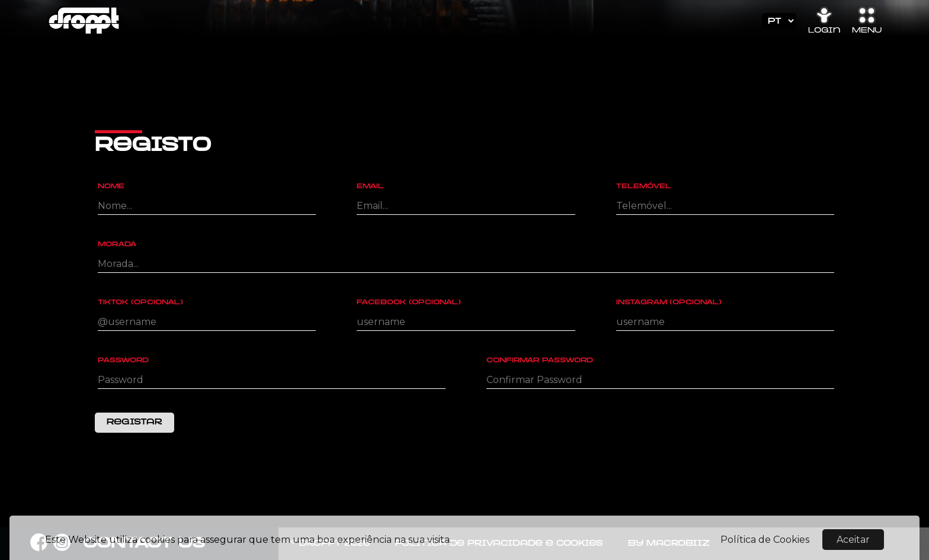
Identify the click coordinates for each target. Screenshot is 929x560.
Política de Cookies (765, 543)
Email (370, 187)
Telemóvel (644, 187)
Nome (111, 187)
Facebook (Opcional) (409, 303)
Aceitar (853, 543)
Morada (117, 245)
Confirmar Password (540, 361)
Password (123, 361)
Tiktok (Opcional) (140, 303)
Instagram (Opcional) (669, 303)
